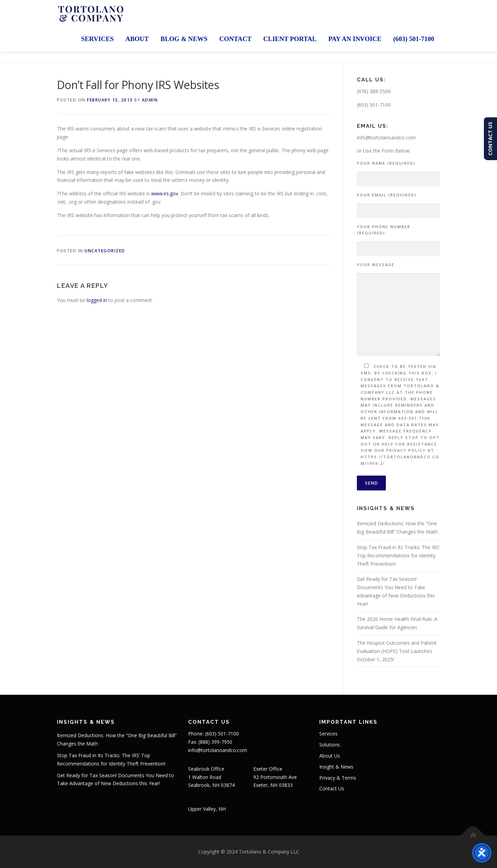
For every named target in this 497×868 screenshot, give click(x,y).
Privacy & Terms (338, 778)
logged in (97, 300)
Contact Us (332, 788)
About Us (330, 756)
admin (150, 100)
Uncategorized (105, 251)
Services (97, 39)
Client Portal (290, 39)
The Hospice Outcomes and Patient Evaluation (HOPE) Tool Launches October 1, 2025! (397, 651)
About (137, 39)
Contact (235, 39)
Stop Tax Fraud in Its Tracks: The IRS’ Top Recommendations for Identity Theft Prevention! (398, 555)
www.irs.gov (165, 193)
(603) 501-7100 (414, 39)
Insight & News (336, 767)
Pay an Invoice (355, 39)
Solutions (330, 745)
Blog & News (184, 39)
